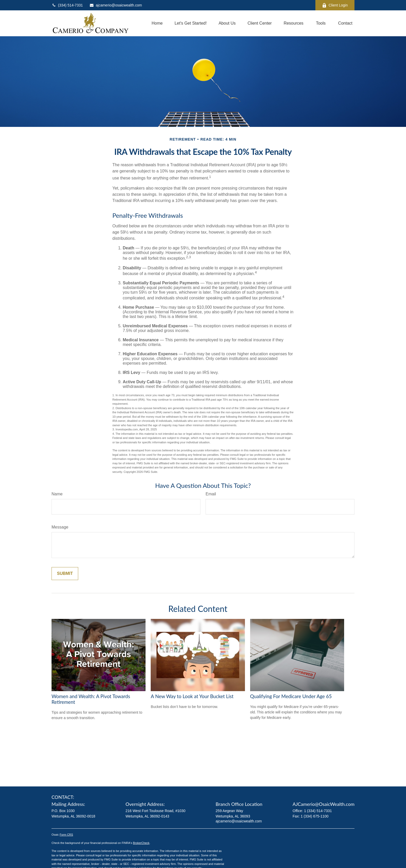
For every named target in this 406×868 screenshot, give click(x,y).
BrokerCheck (141, 843)
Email (211, 494)
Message (60, 527)
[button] (157, 23)
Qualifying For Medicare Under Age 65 (291, 696)
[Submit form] (65, 574)
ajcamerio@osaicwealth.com (116, 5)
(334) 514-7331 (67, 5)
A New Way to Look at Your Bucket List (192, 696)
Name (57, 494)
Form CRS (66, 835)
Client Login (335, 5)
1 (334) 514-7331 (318, 811)
